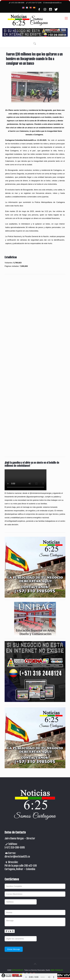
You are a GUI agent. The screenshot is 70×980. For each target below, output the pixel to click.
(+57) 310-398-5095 (18, 3)
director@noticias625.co (53, 3)
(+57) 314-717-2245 (35, 3)
